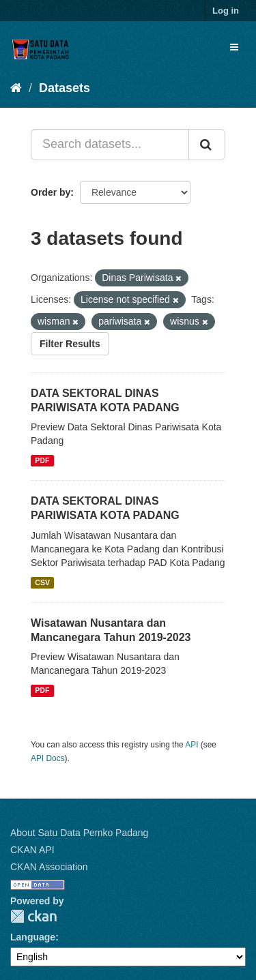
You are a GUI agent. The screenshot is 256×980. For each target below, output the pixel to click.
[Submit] (207, 145)
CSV (42, 582)
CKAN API (32, 850)
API (191, 745)
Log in (226, 11)
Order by (51, 192)
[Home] (16, 88)
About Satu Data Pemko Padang (79, 833)
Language (33, 937)
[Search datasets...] (110, 145)
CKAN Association (49, 867)
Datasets (65, 88)
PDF (42, 460)
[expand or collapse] (234, 47)
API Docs (48, 758)
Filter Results (70, 344)
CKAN (33, 916)
